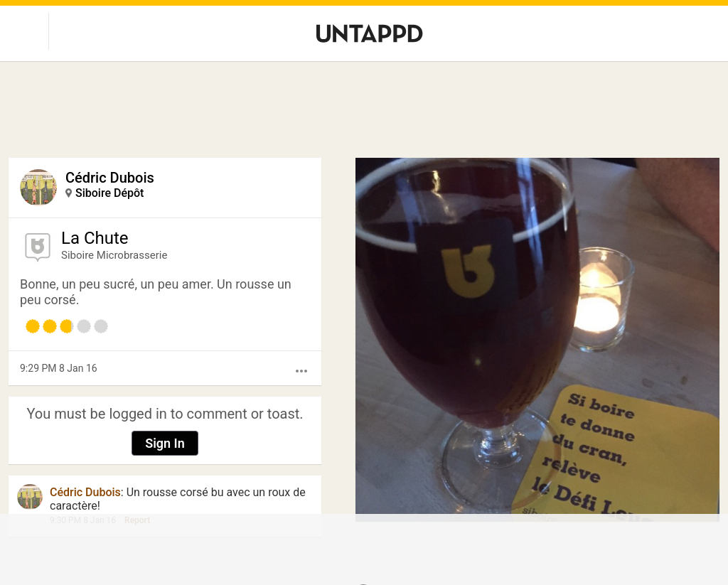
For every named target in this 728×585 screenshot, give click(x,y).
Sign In (165, 443)
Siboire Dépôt (109, 193)
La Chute (95, 238)
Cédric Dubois (110, 178)
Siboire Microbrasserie (114, 255)
